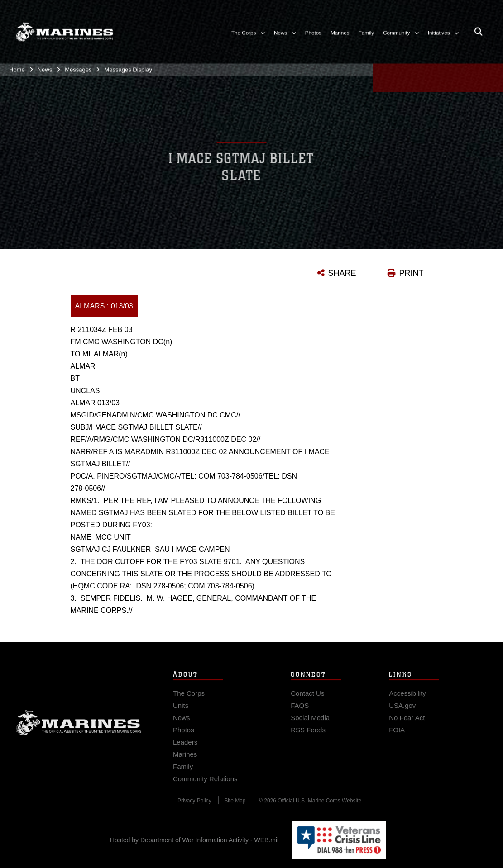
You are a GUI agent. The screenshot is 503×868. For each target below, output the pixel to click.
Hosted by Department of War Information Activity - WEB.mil (194, 840)
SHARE (342, 273)
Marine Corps (79, 728)
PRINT (412, 273)
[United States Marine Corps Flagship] (65, 29)
